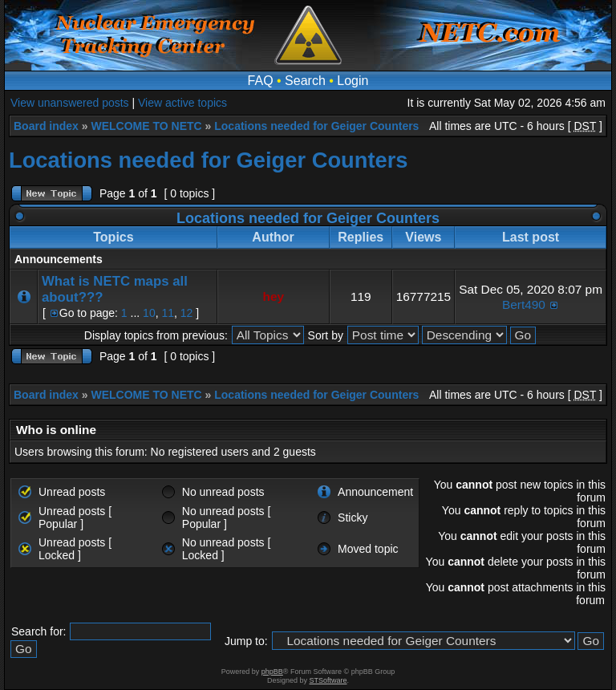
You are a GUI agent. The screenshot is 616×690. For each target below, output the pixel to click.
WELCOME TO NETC (146, 126)
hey (274, 296)
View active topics (182, 103)
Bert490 (524, 304)
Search (305, 81)
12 (187, 313)
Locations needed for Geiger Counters (316, 126)
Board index (46, 126)
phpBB (272, 672)
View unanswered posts (70, 103)
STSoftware (328, 680)
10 (149, 313)
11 (168, 313)
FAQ (261, 81)
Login (353, 81)
